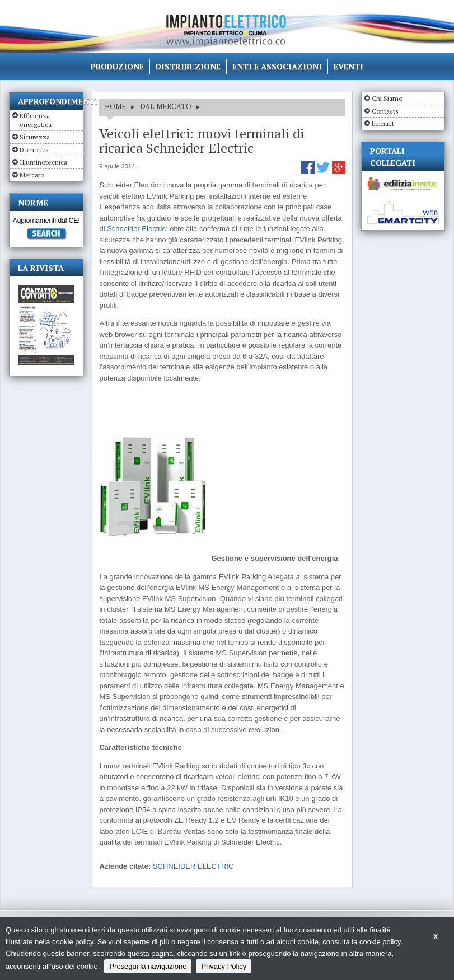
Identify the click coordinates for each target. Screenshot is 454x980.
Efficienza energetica (36, 120)
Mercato (32, 175)
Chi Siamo (387, 98)
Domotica (34, 150)
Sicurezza (35, 137)
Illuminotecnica (43, 162)
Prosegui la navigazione (148, 966)
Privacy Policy (224, 966)
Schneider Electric (136, 229)
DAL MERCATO (166, 106)
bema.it (383, 123)
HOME (115, 106)
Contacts (385, 111)
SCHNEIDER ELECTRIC (193, 866)
